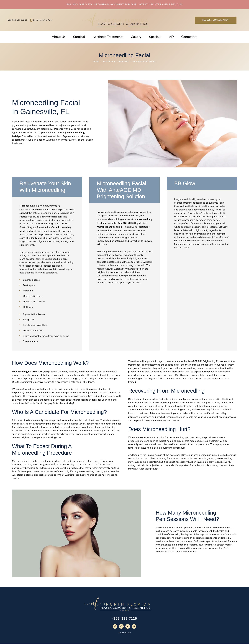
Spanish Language (18, 20)
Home (96, 62)
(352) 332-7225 (41, 20)
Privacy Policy (125, 633)
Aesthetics (109, 62)
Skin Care (124, 62)
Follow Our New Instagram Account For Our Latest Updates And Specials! (125, 5)
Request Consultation (216, 20)
